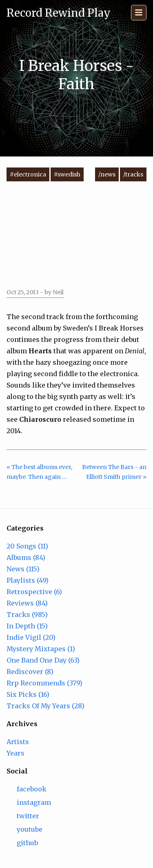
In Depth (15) (27, 626)
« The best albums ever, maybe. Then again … (39, 472)
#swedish (67, 174)
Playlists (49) (28, 580)
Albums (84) (26, 557)
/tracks (133, 174)
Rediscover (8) (30, 672)
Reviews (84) (27, 603)
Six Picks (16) (28, 694)
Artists (18, 742)
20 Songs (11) (27, 546)
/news (107, 174)
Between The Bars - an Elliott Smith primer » (114, 472)
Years (16, 753)
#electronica (28, 174)
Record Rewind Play (59, 13)
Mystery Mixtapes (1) (41, 649)
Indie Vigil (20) (31, 637)
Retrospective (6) (34, 592)
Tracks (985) (27, 615)
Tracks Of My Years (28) (45, 706)
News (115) (23, 569)
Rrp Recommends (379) (44, 683)
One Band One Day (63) (43, 660)
